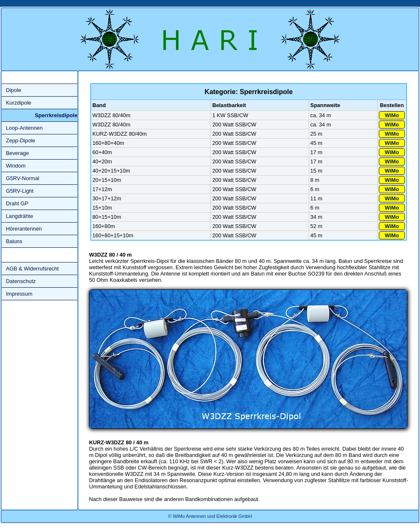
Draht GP (17, 203)
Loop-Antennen (24, 128)
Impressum (19, 294)
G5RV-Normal (22, 178)
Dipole (13, 90)
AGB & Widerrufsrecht (32, 269)
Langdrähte (20, 216)
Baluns (14, 241)
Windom (16, 166)
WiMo (392, 115)
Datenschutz (21, 281)
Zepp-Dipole (21, 140)
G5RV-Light (20, 191)
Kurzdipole (18, 103)
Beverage (17, 153)
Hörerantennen (24, 229)
